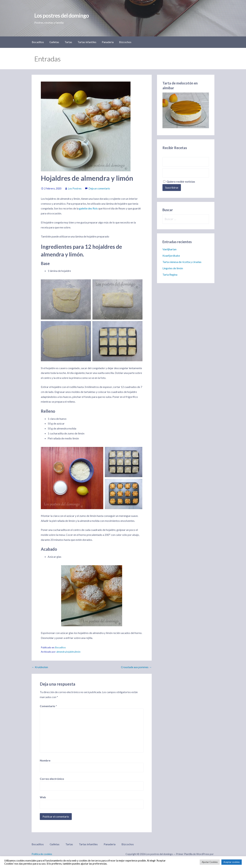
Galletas (54, 42)
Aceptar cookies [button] (232, 862)
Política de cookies (42, 854)
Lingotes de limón (173, 268)
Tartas (68, 42)
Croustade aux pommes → (136, 667)
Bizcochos (125, 42)
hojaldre (70, 652)
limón (78, 652)
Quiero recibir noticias (179, 181)
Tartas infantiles (87, 42)
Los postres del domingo (62, 15)
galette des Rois (88, 208)
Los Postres (75, 188)
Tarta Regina (170, 274)
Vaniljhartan (169, 249)
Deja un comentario (99, 188)
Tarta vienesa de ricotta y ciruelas (182, 262)
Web (43, 797)
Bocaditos (38, 42)
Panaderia (108, 42)
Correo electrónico (52, 779)
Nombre (45, 760)
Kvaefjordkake (171, 256)
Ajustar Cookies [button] (210, 862)
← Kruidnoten (40, 667)
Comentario (48, 706)
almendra (61, 652)
